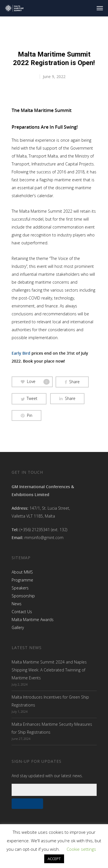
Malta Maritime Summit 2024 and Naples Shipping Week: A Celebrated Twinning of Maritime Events (49, 670)
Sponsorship (23, 596)
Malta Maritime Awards (33, 620)
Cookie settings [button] (81, 849)
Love (35, 382)
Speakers (20, 588)
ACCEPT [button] (54, 859)
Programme (22, 580)
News (17, 604)
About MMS (22, 572)
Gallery (18, 627)
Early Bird (21, 353)
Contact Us (22, 612)
